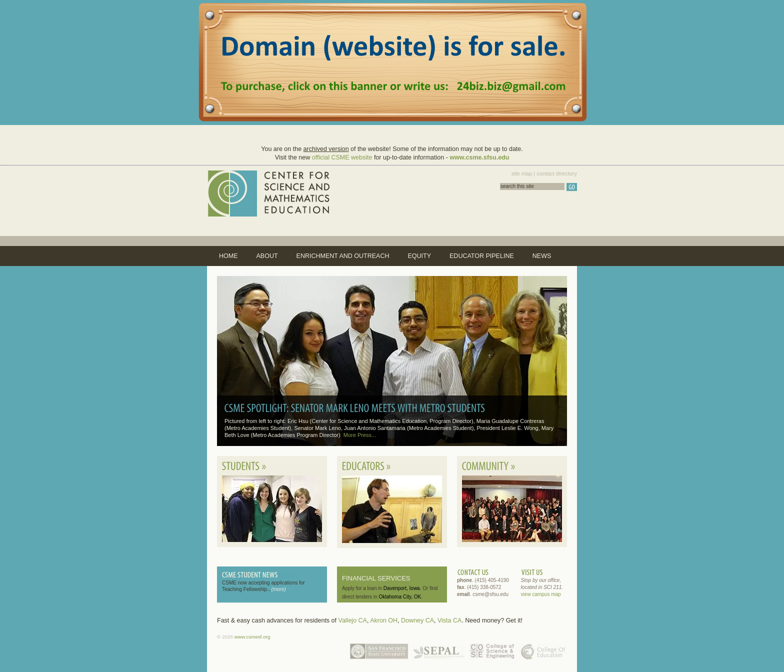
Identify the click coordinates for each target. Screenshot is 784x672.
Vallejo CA (352, 620)
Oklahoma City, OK (400, 597)
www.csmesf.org (252, 637)
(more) (278, 589)
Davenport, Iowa (402, 588)
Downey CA (417, 620)
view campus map (541, 594)
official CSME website (342, 157)
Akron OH (384, 620)
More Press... (360, 435)
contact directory (557, 173)
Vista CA (449, 620)
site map (522, 173)
